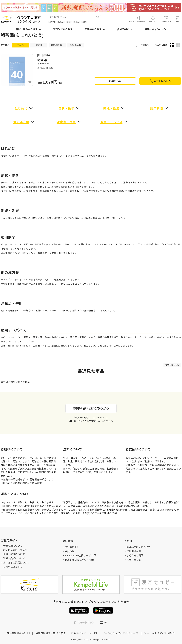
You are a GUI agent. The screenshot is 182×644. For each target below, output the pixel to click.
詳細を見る (115, 81)
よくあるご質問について (16, 563)
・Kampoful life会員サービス (78, 556)
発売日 (39, 45)
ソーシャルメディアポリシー (119, 633)
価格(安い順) (57, 45)
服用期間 (157, 109)
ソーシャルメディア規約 (158, 633)
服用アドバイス (111, 122)
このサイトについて (82, 633)
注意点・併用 (66, 122)
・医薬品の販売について (137, 547)
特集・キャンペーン (155, 29)
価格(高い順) (75, 45)
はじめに (21, 109)
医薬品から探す (95, 29)
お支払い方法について (15, 550)
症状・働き (66, 109)
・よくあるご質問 (134, 556)
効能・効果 (111, 109)
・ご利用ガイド (133, 551)
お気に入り (153, 19)
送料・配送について (14, 554)
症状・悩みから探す (28, 29)
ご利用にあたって (13, 567)
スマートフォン (84, 623)
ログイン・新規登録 (137, 19)
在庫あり (145, 45)
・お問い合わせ (133, 560)
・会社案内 (68, 547)
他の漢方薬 (21, 122)
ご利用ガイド (166, 19)
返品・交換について (14, 558)
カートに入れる (160, 81)
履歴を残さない (172, 365)
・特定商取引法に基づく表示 (78, 560)
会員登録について (13, 546)
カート (177, 19)
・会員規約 (68, 551)
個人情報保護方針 (16, 633)
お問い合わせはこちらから (91, 408)
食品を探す (125, 29)
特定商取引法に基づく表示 (51, 633)
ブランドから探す (63, 29)
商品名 (20, 45)
